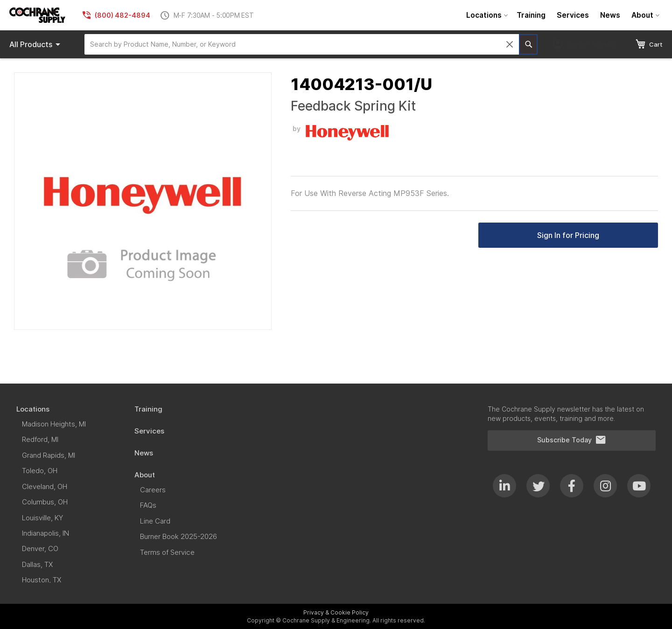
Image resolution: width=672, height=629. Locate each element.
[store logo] (37, 15)
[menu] (562, 15)
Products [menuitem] (36, 44)
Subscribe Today (572, 440)
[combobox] (302, 44)
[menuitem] (486, 15)
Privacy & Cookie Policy (336, 612)
